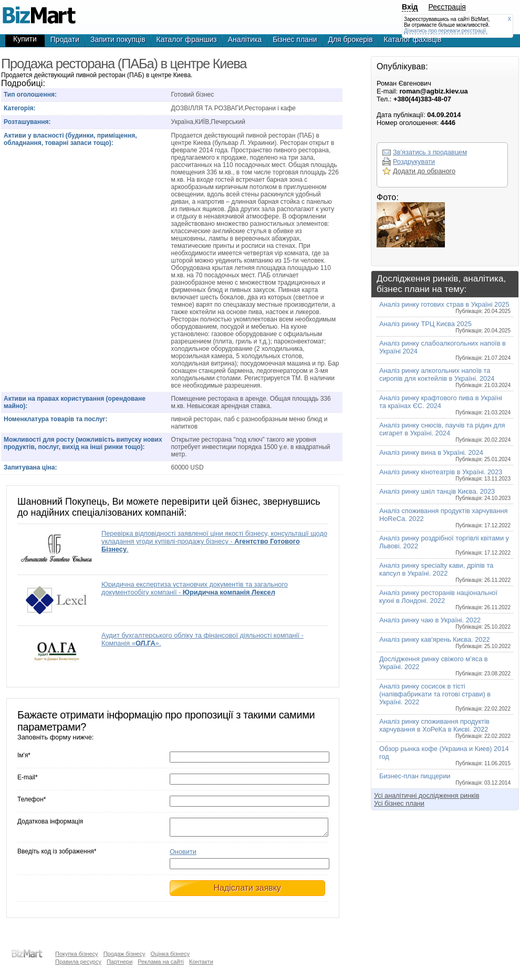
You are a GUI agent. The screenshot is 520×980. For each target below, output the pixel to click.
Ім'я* (24, 755)
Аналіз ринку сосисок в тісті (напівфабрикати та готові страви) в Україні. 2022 (445, 697)
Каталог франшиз (187, 39)
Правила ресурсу (78, 962)
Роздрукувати (414, 161)
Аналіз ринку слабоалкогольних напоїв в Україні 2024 (445, 350)
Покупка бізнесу (77, 954)
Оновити (183, 855)
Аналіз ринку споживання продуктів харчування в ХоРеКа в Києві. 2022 (445, 728)
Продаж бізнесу (124, 954)
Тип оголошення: (30, 95)
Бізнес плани (295, 39)
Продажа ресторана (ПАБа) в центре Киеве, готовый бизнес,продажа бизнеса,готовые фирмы (39, 11)
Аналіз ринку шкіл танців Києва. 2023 (445, 494)
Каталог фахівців (413, 39)
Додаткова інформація (50, 821)
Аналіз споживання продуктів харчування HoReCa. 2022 (445, 518)
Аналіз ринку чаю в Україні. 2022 (445, 623)
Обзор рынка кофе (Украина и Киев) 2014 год (445, 755)
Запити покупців (118, 39)
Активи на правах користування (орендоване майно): (75, 402)
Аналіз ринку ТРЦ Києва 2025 (445, 327)
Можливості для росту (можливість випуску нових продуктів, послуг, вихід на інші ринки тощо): (83, 443)
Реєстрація (447, 7)
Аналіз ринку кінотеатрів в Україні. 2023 (445, 475)
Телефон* (32, 799)
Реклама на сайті (161, 962)
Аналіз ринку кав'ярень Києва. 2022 (445, 642)
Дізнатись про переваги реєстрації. (446, 31)
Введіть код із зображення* (57, 854)
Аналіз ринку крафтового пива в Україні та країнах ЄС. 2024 (445, 405)
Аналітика (245, 39)
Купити (25, 39)
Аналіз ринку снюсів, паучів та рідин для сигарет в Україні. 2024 (445, 432)
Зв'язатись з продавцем (430, 152)
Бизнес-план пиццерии (445, 779)
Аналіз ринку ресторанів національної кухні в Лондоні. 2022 (445, 600)
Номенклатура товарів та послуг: (56, 419)
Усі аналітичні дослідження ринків (427, 795)
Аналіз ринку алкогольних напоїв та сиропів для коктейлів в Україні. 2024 (445, 377)
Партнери (119, 962)
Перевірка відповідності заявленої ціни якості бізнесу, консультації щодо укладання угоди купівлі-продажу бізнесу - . (214, 541)
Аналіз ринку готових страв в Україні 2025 (445, 307)
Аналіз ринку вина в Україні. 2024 (445, 455)
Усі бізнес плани (399, 803)
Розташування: (27, 122)
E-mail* (28, 777)
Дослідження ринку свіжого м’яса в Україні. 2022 (445, 666)
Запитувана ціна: (30, 467)
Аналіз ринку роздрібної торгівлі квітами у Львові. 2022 (445, 545)
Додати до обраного (424, 171)
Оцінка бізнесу (170, 954)
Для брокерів (350, 39)
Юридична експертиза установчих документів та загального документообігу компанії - (195, 588)
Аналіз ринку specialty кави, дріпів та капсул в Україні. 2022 (445, 572)
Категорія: (20, 108)
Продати (65, 39)
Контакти (201, 962)
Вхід (410, 7)
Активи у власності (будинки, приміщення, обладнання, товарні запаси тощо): (70, 139)
